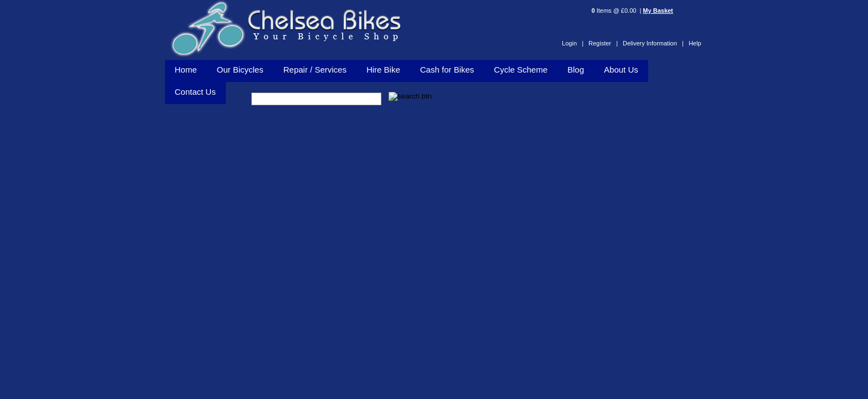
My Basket (658, 11)
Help (695, 43)
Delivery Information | (653, 43)
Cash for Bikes (447, 70)
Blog (576, 70)
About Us (621, 70)
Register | (603, 43)
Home (186, 70)
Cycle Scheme (521, 70)
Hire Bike (383, 70)
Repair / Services (315, 70)
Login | (573, 43)
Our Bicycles (240, 70)
